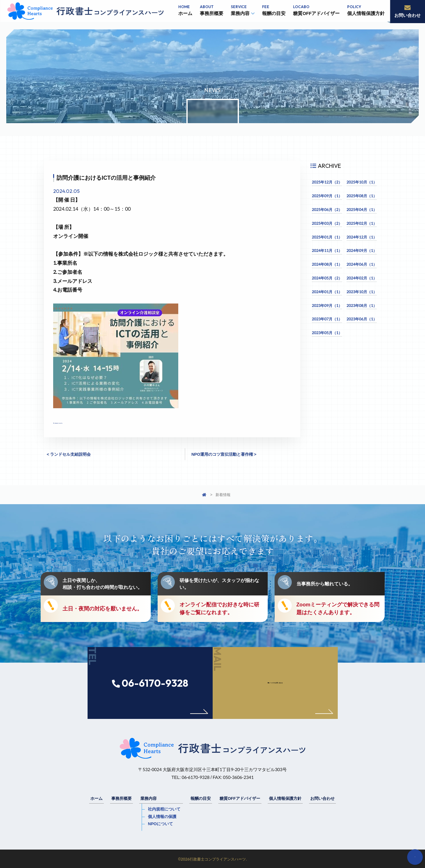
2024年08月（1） (327, 264)
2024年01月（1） (327, 292)
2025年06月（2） (327, 210)
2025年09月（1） (327, 196)
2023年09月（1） (327, 306)
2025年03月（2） (327, 223)
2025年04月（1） (362, 210)
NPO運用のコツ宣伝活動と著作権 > (224, 454)
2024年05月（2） (327, 278)
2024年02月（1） (362, 278)
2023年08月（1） (362, 306)
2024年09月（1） (362, 251)
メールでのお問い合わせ (288, 704)
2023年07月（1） (327, 319)
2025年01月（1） (327, 237)
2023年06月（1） (362, 319)
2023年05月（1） (327, 333)
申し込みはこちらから (78, 421)
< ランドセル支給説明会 (69, 454)
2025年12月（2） (327, 182)
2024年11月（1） (327, 251)
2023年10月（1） (362, 292)
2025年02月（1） (362, 223)
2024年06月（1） (362, 264)
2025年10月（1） (362, 182)
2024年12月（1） (362, 237)
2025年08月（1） (362, 196)
